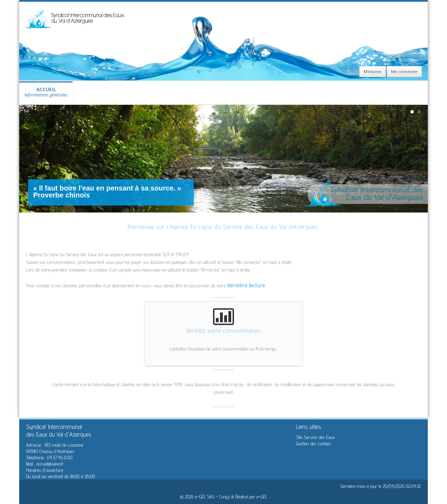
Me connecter (404, 72)
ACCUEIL (46, 94)
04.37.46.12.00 (60, 458)
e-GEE (262, 497)
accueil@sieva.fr (50, 464)
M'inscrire (373, 72)
